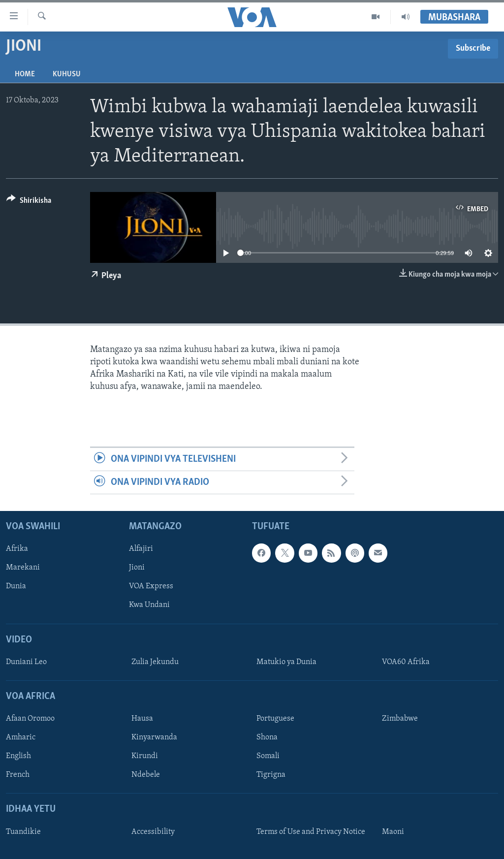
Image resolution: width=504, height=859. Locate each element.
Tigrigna (271, 775)
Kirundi (145, 757)
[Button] (29, 202)
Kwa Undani (149, 605)
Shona (267, 738)
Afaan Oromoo (30, 719)
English (18, 757)
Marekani (23, 568)
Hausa (142, 719)
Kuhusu (67, 74)
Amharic (21, 738)
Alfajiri (141, 549)
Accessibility (153, 832)
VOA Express (151, 587)
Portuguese (275, 719)
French (18, 775)
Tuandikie (23, 832)
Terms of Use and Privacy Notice (311, 832)
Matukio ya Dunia (286, 662)
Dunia (16, 587)
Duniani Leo (26, 662)
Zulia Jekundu (155, 662)
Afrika (17, 549)
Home (25, 74)
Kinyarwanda (154, 738)
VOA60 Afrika (406, 662)
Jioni (137, 568)
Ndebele (146, 775)
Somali (268, 757)
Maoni (393, 832)
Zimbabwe (400, 719)
